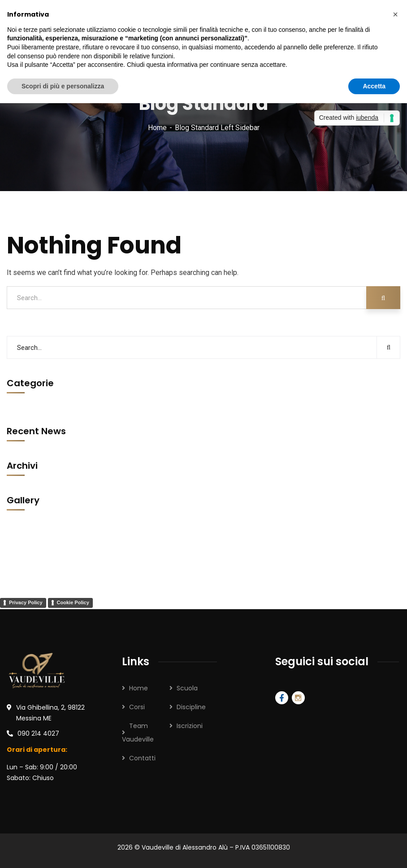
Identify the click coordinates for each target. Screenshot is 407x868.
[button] (395, 14)
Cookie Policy (73, 602)
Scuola (187, 688)
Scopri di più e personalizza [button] (63, 86)
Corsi (137, 707)
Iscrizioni (190, 726)
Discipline (191, 707)
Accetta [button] (374, 86)
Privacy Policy (26, 602)
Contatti (142, 758)
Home (157, 128)
